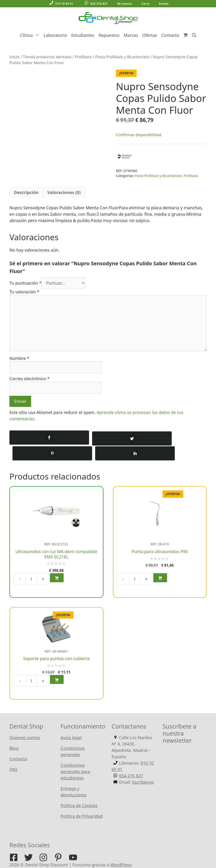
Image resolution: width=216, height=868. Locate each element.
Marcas (131, 35)
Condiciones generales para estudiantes (75, 756)
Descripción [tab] (26, 192)
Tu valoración (24, 292)
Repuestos (109, 35)
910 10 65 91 (61, 3)
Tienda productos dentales (47, 57)
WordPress (121, 849)
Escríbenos (143, 766)
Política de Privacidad (82, 800)
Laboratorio (55, 35)
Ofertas (150, 35)
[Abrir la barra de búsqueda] (194, 35)
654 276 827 (96, 3)
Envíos (164, 4)
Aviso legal (71, 722)
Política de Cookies (79, 790)
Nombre (19, 358)
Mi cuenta (124, 4)
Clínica (31, 35)
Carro (145, 4)
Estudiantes (83, 35)
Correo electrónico (29, 379)
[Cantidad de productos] (31, 563)
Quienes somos (25, 722)
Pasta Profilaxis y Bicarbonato (122, 57)
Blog (14, 732)
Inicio (14, 57)
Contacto (170, 35)
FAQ (13, 754)
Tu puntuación (25, 283)
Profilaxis (83, 57)
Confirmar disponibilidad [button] (139, 135)
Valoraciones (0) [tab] (64, 192)
